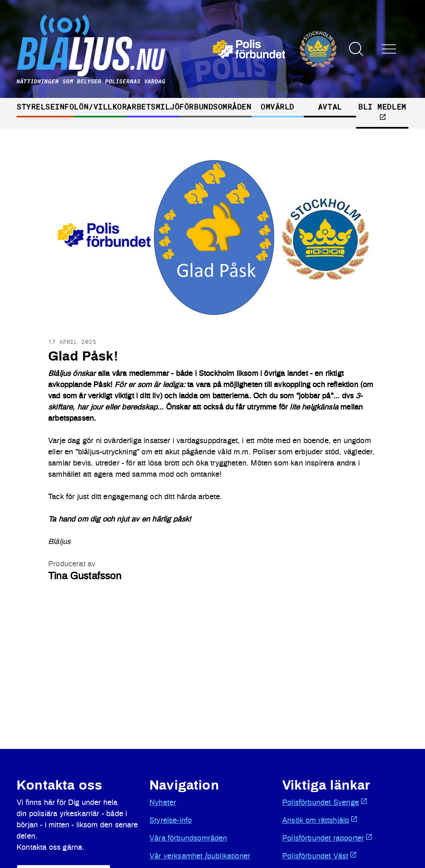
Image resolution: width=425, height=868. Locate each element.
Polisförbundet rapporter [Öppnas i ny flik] (327, 838)
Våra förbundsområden (188, 839)
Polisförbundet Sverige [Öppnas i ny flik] (325, 802)
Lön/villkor (100, 107)
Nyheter (163, 803)
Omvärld (277, 107)
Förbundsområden (215, 107)
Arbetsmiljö (153, 107)
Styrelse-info (171, 821)
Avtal (330, 107)
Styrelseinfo (45, 107)
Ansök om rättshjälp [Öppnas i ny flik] (320, 820)
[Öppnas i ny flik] (275, 49)
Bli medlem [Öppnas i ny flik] (382, 111)
